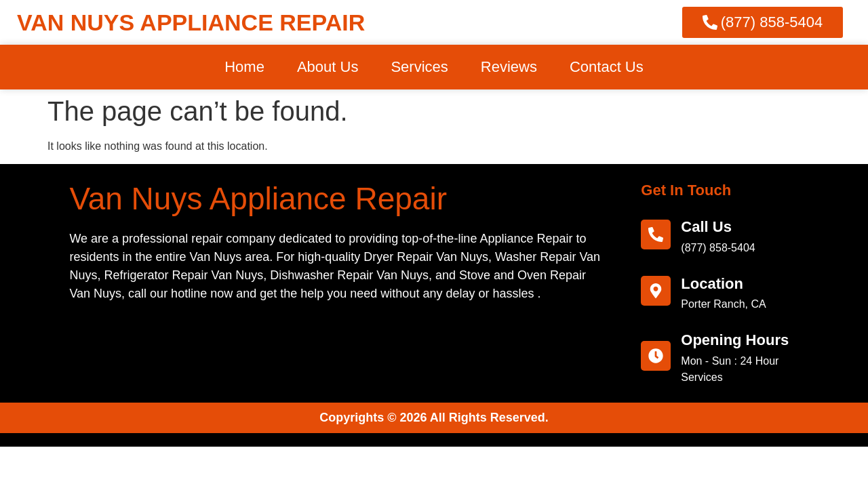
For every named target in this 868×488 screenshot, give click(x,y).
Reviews (509, 67)
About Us (328, 67)
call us (706, 227)
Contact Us (607, 67)
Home (244, 67)
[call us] (656, 235)
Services (419, 67)
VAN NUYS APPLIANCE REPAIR (191, 22)
